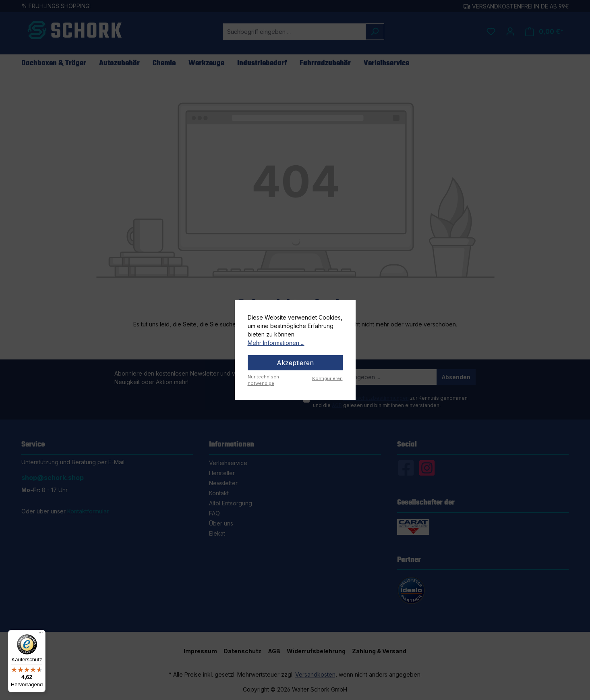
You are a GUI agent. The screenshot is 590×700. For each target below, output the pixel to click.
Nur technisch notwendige (263, 380)
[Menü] (41, 635)
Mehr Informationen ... (276, 343)
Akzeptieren (295, 363)
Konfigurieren (327, 378)
